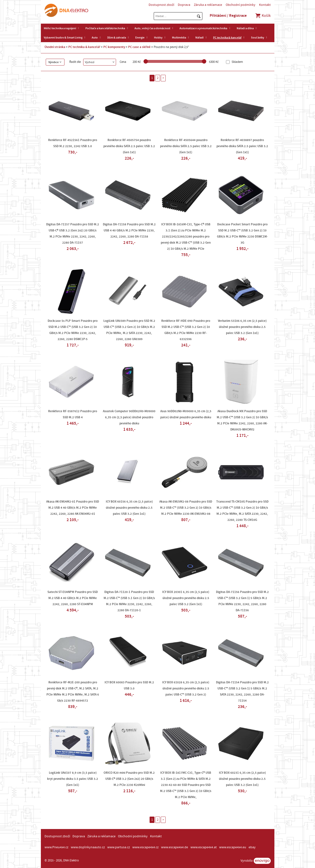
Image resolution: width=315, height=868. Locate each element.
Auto (95, 38)
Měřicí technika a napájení (60, 28)
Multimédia (179, 38)
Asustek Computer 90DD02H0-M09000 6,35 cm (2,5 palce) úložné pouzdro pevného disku (129, 417)
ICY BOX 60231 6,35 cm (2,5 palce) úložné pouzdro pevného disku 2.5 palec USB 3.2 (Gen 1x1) (242, 779)
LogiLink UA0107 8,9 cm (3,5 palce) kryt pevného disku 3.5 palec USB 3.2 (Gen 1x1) (73, 779)
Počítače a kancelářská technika (105, 28)
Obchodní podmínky (241, 5)
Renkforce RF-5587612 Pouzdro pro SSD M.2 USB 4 (73, 414)
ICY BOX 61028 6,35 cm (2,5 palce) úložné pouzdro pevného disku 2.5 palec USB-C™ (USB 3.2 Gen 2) (186, 688)
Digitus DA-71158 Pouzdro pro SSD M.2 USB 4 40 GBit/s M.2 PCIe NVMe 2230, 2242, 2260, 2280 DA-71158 (129, 230)
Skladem (237, 62)
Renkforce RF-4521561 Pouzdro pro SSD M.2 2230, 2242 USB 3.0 (73, 143)
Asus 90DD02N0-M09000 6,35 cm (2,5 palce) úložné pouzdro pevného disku (186, 414)
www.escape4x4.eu (233, 847)
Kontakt (265, 5)
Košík (263, 16)
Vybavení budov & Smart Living (63, 38)
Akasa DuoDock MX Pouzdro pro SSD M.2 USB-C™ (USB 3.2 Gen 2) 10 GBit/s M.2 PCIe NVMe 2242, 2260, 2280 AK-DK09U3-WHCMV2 (242, 420)
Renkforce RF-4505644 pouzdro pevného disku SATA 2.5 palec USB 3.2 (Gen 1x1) (186, 146)
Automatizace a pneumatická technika (203, 28)
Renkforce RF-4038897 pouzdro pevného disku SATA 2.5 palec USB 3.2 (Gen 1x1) (242, 146)
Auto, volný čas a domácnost (152, 28)
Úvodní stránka (55, 47)
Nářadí (199, 38)
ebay (252, 847)
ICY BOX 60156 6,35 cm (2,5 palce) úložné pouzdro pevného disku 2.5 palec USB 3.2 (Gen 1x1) (129, 508)
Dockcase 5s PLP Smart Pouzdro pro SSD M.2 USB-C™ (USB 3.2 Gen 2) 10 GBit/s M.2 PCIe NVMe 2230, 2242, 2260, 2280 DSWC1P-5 (73, 330)
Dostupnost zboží (161, 5)
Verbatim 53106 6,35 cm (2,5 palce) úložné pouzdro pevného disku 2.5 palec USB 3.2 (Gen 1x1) (242, 327)
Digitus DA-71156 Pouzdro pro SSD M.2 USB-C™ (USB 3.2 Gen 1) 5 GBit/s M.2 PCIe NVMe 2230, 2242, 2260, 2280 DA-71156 (242, 601)
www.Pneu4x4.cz (56, 847)
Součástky (258, 38)
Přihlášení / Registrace (228, 16)
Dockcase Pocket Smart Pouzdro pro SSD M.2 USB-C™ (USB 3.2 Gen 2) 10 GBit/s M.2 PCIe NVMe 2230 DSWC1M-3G (242, 234)
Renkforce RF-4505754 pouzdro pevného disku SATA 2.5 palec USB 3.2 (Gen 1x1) (129, 146)
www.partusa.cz (119, 847)
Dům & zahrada (117, 38)
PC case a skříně (139, 47)
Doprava (184, 5)
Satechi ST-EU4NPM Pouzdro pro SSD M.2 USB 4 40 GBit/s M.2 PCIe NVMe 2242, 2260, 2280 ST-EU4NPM (73, 598)
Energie (140, 38)
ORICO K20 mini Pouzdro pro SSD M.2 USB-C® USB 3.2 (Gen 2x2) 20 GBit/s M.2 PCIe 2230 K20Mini (129, 779)
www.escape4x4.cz (145, 847)
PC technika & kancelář (227, 38)
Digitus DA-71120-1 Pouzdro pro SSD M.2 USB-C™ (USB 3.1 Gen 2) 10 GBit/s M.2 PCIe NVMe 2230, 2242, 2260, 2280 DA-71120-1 (129, 601)
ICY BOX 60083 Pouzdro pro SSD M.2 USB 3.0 (129, 685)
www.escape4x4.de (175, 847)
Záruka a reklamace (208, 5)
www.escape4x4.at (204, 847)
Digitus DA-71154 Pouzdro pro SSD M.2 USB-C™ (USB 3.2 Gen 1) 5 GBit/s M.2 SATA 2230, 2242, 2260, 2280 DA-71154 (242, 692)
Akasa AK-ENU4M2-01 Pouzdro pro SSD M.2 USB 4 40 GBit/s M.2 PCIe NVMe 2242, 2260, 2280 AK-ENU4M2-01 (73, 508)
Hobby (158, 38)
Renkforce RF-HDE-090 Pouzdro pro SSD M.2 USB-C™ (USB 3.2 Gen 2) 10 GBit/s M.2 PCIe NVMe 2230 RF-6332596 (186, 330)
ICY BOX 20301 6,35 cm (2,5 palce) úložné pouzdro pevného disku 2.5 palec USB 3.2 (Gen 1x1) (186, 598)
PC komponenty (114, 47)
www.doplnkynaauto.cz (88, 847)
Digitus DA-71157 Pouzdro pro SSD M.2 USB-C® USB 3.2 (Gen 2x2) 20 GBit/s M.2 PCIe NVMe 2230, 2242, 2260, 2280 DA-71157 (73, 234)
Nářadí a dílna (245, 28)
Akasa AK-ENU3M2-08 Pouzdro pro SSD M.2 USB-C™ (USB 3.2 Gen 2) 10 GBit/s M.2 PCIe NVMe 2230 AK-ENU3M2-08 (186, 508)
